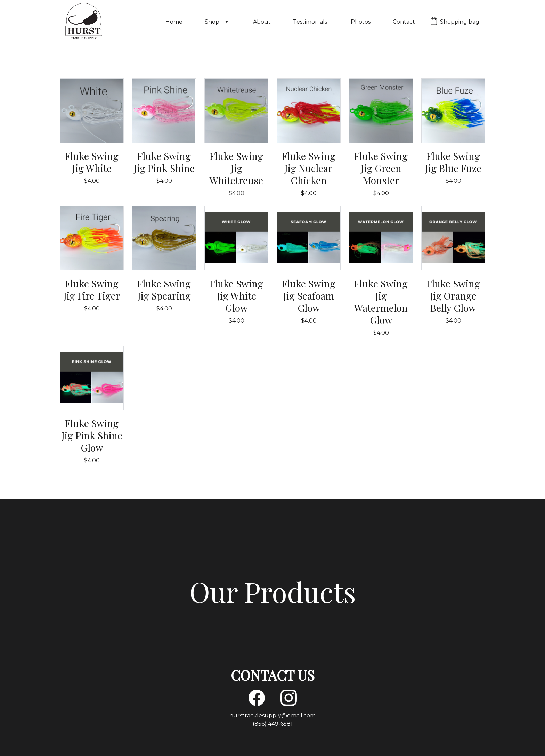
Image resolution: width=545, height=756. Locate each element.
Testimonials (311, 22)
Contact (404, 22)
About (262, 22)
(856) (260, 724)
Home (174, 22)
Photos (361, 22)
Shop (212, 22)
